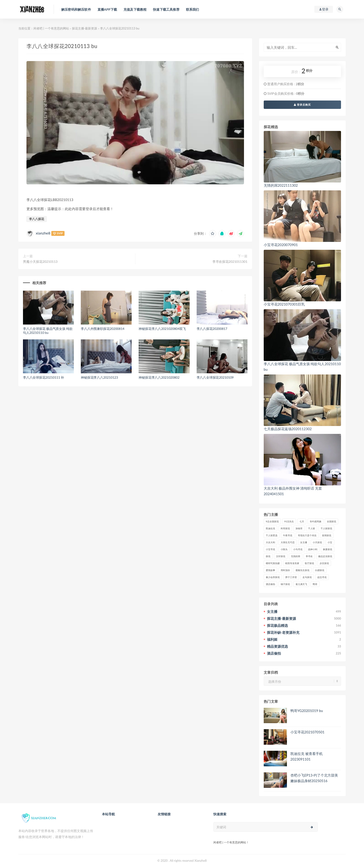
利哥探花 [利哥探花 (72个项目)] (285, 528)
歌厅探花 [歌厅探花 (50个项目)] (309, 563)
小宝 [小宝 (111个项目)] (330, 542)
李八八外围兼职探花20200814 (103, 329)
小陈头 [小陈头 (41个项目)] (284, 549)
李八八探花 (37, 219)
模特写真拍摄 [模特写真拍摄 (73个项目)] (273, 563)
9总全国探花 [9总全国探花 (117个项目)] (272, 521)
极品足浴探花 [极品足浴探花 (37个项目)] (325, 556)
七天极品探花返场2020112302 (288, 429)
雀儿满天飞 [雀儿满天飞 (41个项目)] (301, 584)
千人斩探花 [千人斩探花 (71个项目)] (326, 528)
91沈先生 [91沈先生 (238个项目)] (289, 521)
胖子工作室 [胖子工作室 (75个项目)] (291, 577)
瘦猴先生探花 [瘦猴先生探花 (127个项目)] (302, 570)
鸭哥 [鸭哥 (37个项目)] (315, 584)
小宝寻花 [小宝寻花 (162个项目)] (270, 549)
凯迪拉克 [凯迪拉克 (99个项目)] (270, 528)
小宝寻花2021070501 (307, 732)
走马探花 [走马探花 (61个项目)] (307, 577)
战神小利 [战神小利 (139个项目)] (313, 549)
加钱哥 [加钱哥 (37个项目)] (299, 528)
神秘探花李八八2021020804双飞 (162, 329)
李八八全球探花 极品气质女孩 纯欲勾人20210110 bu (48, 331)
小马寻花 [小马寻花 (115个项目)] (298, 549)
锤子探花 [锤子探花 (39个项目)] (285, 584)
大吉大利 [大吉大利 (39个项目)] (270, 542)
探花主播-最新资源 (85, 28)
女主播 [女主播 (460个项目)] (304, 542)
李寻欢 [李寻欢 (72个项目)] (309, 556)
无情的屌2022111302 (281, 185)
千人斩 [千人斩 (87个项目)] (312, 528)
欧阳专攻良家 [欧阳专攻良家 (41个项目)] (292, 563)
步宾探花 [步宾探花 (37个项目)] (324, 563)
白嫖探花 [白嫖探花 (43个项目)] (320, 570)
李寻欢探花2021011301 (230, 262)
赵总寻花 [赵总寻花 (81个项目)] (322, 577)
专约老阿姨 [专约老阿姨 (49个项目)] (315, 521)
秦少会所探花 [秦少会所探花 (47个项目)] (273, 577)
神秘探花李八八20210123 (99, 377)
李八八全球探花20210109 (215, 377)
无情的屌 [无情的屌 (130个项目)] (296, 556)
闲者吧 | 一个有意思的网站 (51, 28)
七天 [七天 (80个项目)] (302, 521)
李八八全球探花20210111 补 (44, 377)
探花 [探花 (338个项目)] (268, 556)
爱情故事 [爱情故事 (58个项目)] (270, 570)
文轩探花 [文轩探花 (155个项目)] (281, 556)
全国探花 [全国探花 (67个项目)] (331, 521)
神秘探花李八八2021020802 (159, 377)
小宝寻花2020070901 (281, 245)
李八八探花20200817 (212, 329)
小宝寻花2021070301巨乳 (284, 304)
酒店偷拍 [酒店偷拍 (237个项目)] (270, 584)
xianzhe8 (43, 233)
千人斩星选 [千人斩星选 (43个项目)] (272, 535)
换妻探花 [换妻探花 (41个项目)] (328, 549)
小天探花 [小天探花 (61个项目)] (317, 542)
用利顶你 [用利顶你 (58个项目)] (285, 570)
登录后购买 (302, 105)
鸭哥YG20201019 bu (307, 711)
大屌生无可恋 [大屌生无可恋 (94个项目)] (288, 542)
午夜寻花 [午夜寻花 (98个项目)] (288, 535)
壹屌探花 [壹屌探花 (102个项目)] (327, 535)
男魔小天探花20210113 (40, 262)
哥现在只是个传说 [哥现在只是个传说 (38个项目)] (307, 535)
